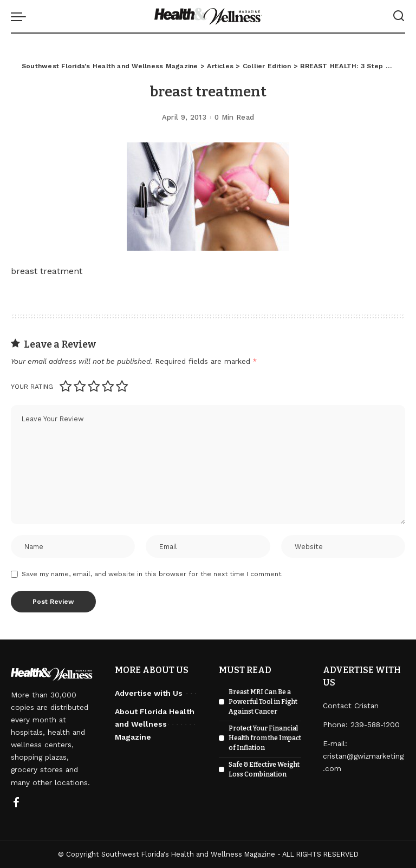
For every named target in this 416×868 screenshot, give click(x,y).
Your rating (32, 387)
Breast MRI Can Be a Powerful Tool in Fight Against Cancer (263, 702)
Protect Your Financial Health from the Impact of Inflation (265, 738)
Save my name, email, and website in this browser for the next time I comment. (152, 574)
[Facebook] (16, 803)
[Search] (399, 16)
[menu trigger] (21, 16)
